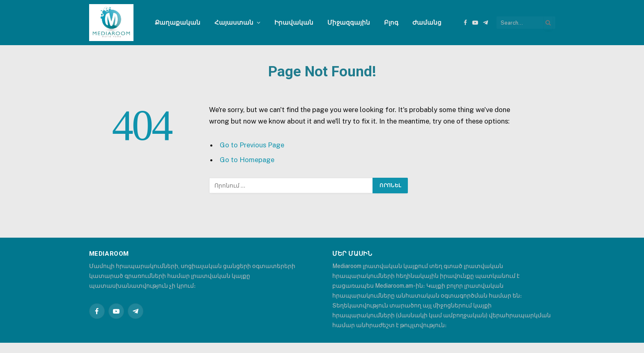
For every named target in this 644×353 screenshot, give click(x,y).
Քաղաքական (178, 22)
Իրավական (294, 22)
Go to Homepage (247, 160)
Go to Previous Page (252, 145)
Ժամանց (427, 22)
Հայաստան (234, 22)
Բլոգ (391, 22)
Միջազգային (349, 22)
